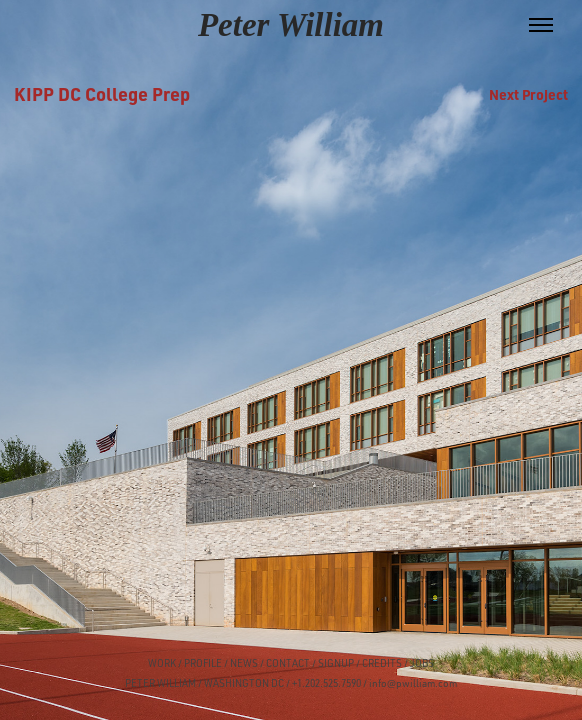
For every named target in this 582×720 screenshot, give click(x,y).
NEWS (244, 663)
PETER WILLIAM (160, 683)
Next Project (528, 94)
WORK (162, 663)
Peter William (291, 25)
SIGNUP (336, 663)
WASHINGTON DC (244, 683)
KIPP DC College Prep (102, 93)
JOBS (422, 663)
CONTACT (288, 663)
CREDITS (381, 663)
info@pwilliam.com (413, 683)
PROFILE (203, 663)
